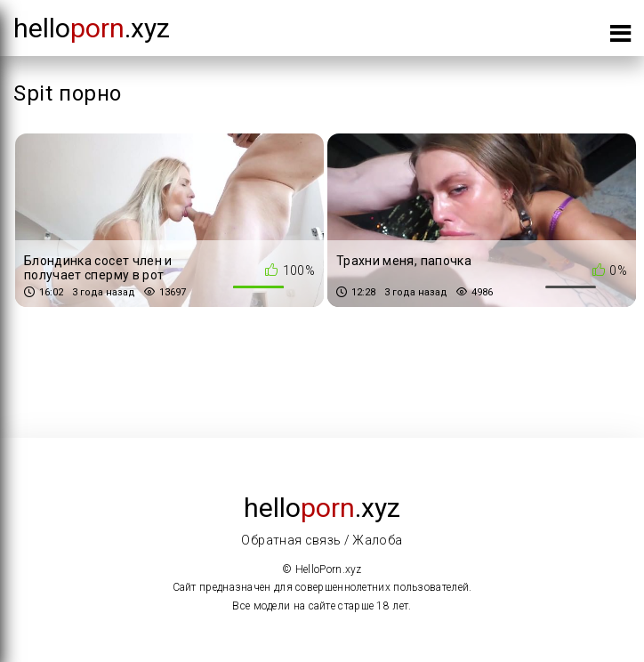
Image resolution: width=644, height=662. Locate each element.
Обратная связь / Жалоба (322, 540)
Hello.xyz (92, 28)
